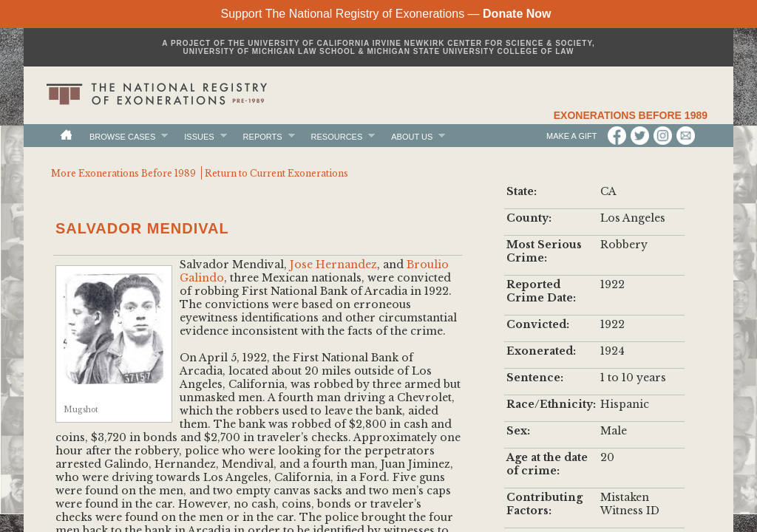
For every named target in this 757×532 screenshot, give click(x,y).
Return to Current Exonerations (276, 173)
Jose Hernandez (333, 265)
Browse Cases (122, 136)
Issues (199, 136)
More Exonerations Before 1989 (123, 173)
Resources (337, 136)
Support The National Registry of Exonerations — (386, 14)
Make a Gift (573, 136)
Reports (263, 136)
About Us (412, 136)
